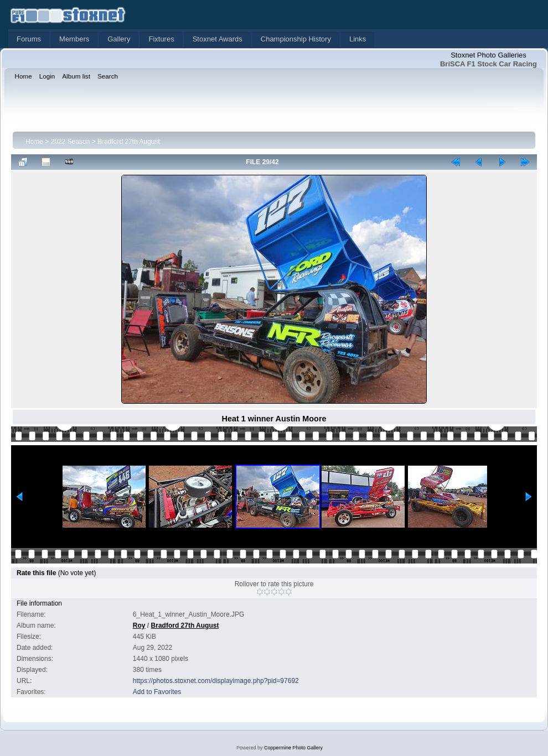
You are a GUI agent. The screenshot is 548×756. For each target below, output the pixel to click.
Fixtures (161, 39)
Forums (29, 39)
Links (358, 39)
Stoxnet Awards (218, 39)
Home (34, 142)
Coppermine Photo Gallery (293, 748)
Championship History (296, 39)
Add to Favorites (157, 692)
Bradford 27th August (129, 142)
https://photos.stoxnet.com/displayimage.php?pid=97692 (216, 681)
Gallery (119, 39)
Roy (139, 625)
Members (74, 39)
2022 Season (71, 142)
